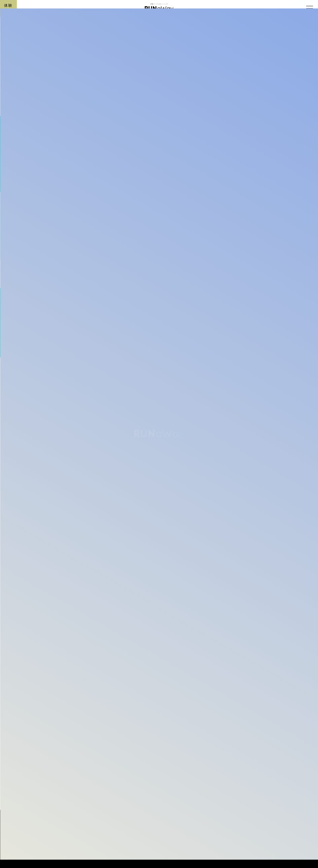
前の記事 (52, 737)
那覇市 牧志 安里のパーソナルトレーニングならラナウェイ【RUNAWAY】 (96, 833)
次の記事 (266, 725)
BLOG (62, 165)
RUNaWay (159, 849)
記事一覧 (59, 758)
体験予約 (8, 8)
